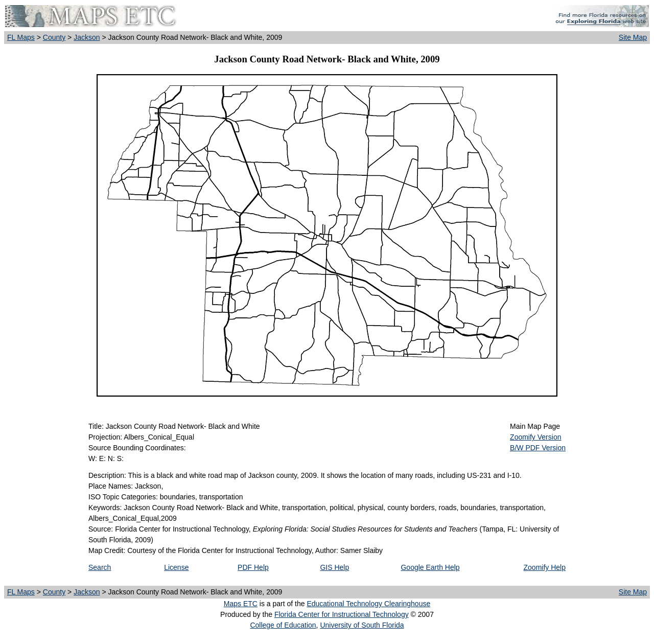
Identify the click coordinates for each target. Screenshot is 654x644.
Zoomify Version (535, 437)
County (54, 37)
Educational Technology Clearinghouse (368, 604)
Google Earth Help (430, 567)
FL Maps (21, 37)
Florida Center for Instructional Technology (342, 614)
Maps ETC (241, 604)
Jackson (87, 37)
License (176, 567)
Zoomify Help (545, 567)
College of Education (283, 625)
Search (100, 567)
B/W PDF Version (538, 448)
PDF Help (253, 567)
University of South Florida (362, 625)
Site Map (633, 37)
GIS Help (334, 567)
